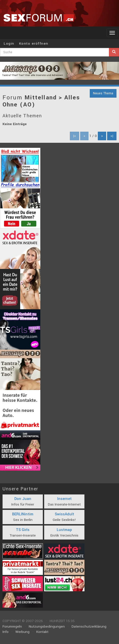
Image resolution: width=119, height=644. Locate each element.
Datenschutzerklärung (89, 626)
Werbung (22, 632)
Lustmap (64, 530)
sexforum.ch (39, 18)
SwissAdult (64, 514)
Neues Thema (103, 93)
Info (6, 632)
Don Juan (23, 499)
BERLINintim (23, 514)
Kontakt (42, 632)
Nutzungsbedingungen (47, 626)
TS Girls (23, 530)
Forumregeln (12, 626)
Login (9, 44)
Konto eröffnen (34, 44)
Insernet (64, 499)
